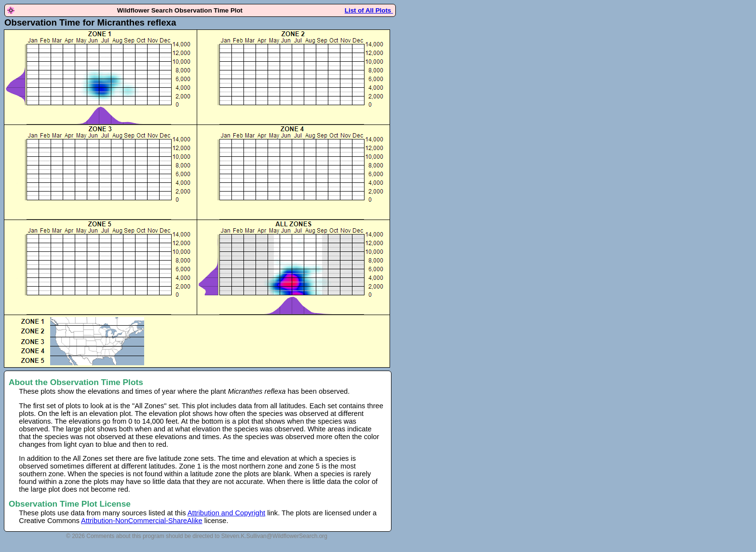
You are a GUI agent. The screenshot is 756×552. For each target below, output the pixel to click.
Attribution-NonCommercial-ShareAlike (142, 521)
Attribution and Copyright (226, 513)
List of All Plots (369, 10)
